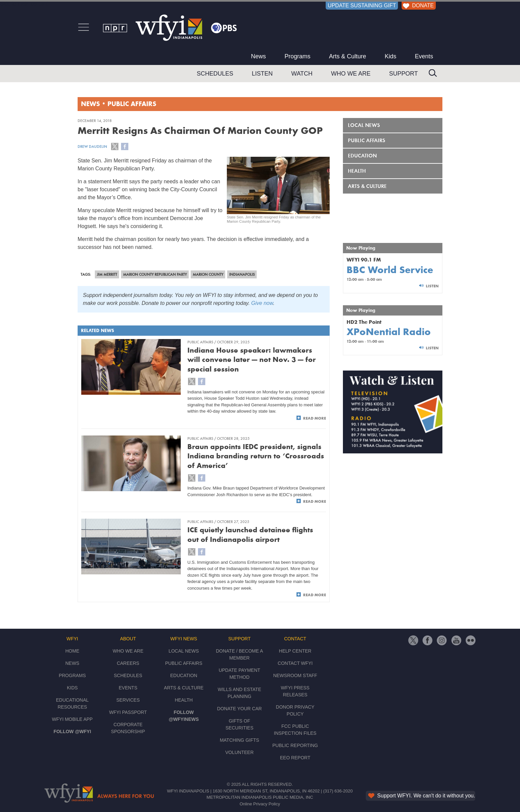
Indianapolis (242, 274)
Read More (315, 418)
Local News (364, 125)
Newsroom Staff (295, 675)
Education (362, 156)
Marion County (208, 274)
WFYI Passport (128, 712)
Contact (295, 639)
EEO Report (295, 758)
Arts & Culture (348, 56)
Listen (262, 74)
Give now (262, 303)
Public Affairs (132, 104)
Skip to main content (24, 4)
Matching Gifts (240, 740)
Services (128, 700)
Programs (297, 56)
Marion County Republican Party (155, 274)
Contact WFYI (295, 663)
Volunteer (239, 752)
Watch (302, 74)
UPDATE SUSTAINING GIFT (362, 5)
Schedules (215, 74)
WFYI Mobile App (72, 719)
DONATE (418, 5)
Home (72, 651)
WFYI (72, 639)
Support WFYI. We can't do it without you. (421, 796)
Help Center (295, 651)
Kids (390, 56)
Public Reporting (295, 745)
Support (403, 74)
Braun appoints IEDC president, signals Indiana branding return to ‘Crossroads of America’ (256, 456)
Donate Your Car (240, 709)
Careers (128, 663)
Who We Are (351, 74)
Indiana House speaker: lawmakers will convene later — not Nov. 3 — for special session (252, 360)
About (128, 639)
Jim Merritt (107, 274)
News (259, 56)
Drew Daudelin (92, 146)
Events (424, 56)
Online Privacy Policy (260, 804)
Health (357, 171)
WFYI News (184, 639)
